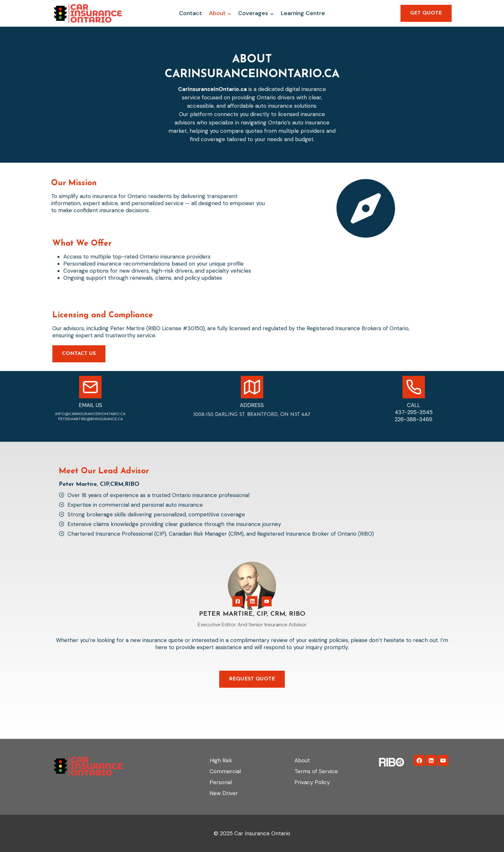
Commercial (225, 771)
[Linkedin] (431, 760)
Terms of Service (316, 771)
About (302, 760)
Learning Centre (303, 13)
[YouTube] (443, 760)
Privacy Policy (312, 782)
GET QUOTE (426, 13)
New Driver (224, 793)
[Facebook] (419, 760)
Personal (221, 782)
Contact (190, 13)
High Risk (221, 760)
